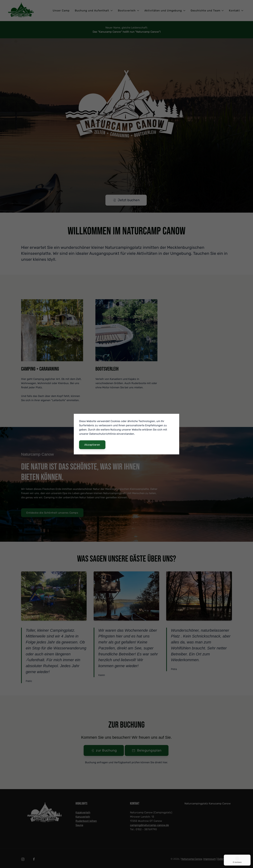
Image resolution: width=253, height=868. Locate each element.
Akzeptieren (92, 445)
